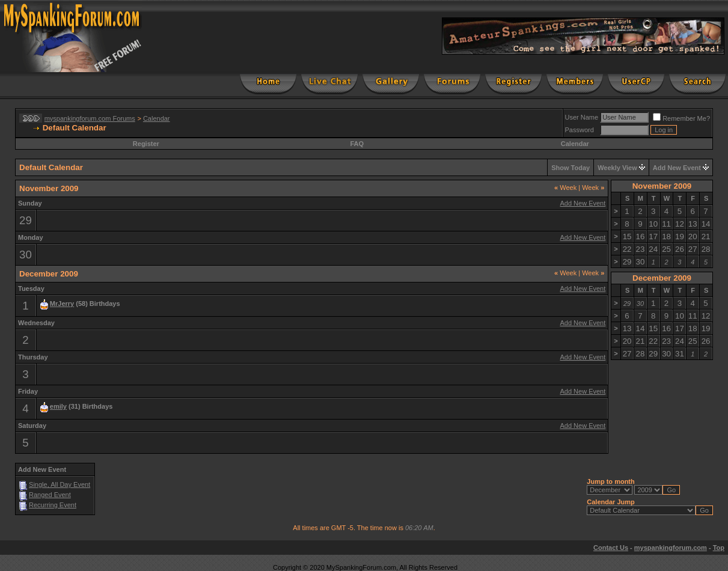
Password (580, 130)
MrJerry (62, 304)
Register (146, 144)
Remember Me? (681, 118)
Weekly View (617, 168)
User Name (582, 117)
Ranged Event (50, 495)
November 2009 (662, 186)
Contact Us (611, 548)
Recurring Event (53, 505)
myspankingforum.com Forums (90, 118)
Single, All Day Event (60, 484)
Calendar (157, 118)
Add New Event (677, 168)
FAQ (357, 144)
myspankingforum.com (671, 548)
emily (58, 406)
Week (565, 188)
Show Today (570, 168)
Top (719, 548)
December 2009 (662, 278)
